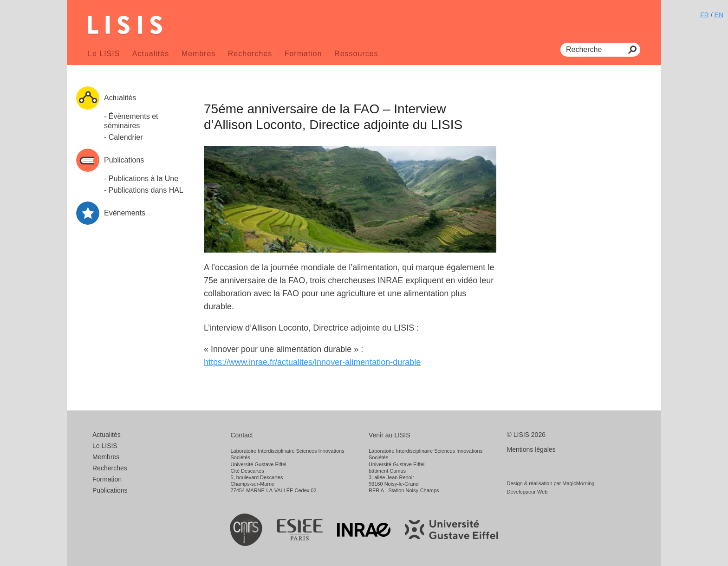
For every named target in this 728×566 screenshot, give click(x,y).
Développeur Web (527, 492)
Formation (303, 54)
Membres (199, 54)
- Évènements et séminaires (131, 121)
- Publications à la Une (141, 179)
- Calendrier (123, 137)
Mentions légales (531, 449)
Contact (242, 435)
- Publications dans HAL (144, 190)
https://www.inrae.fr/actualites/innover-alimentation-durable (312, 362)
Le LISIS (104, 54)
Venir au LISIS (390, 435)
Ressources (356, 54)
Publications (110, 490)
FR (705, 15)
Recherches (250, 54)
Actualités (151, 54)
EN (719, 15)
